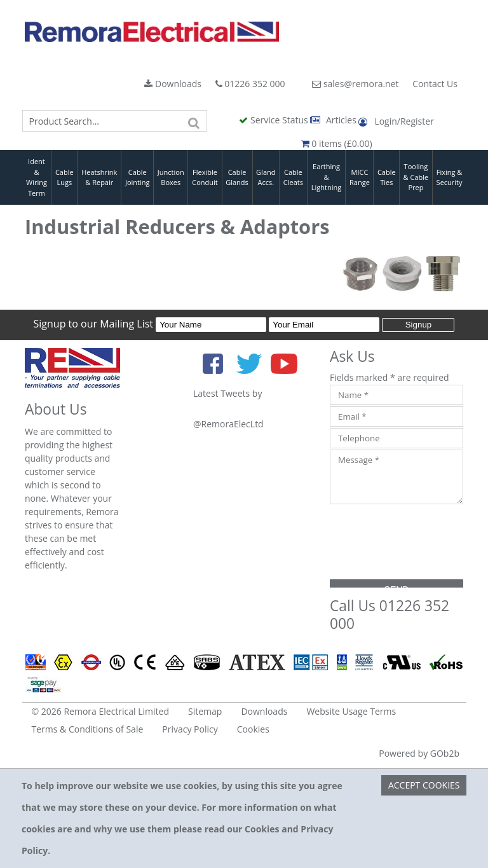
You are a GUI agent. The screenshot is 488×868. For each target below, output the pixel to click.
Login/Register (396, 121)
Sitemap (205, 711)
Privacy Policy (190, 729)
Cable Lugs (64, 177)
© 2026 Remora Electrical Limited (101, 711)
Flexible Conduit (205, 177)
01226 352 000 (250, 84)
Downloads (173, 84)
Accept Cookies (424, 785)
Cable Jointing (138, 177)
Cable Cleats (293, 177)
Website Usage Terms (351, 711)
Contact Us (435, 84)
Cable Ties (387, 177)
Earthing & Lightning (326, 177)
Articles (334, 120)
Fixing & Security (450, 177)
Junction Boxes (171, 177)
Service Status (274, 120)
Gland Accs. (266, 177)
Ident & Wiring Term (37, 177)
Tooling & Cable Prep (416, 177)
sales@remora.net (355, 84)
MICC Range (360, 177)
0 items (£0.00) (337, 143)
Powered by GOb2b (419, 753)
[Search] (194, 121)
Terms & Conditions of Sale (88, 729)
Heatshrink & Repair (99, 177)
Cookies (253, 729)
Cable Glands (237, 177)
